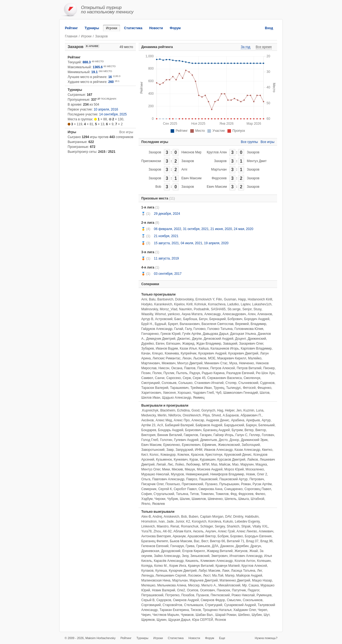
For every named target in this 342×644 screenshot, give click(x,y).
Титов (194, 494)
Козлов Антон (245, 561)
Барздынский (234, 425)
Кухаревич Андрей (212, 353)
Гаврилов (191, 435)
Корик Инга (178, 566)
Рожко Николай (243, 595)
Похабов (188, 595)
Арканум (179, 536)
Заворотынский (153, 450)
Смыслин (234, 600)
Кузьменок (164, 460)
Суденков (267, 383)
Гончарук (177, 546)
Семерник (149, 489)
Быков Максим (181, 541)
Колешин (264, 561)
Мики (166, 469)
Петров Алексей (223, 368)
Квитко (267, 450)
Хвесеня (169, 393)
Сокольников (253, 600)
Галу (188, 329)
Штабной (257, 499)
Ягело (146, 504)
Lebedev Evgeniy (247, 521)
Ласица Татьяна (243, 571)
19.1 (94, 72)
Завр (170, 450)
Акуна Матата (192, 314)
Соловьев (169, 383)
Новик (251, 474)
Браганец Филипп (155, 541)
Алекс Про (182, 420)
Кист (145, 455)
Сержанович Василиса (224, 378)
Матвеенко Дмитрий (235, 580)
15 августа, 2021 (166, 243)
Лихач (187, 358)
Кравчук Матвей (228, 566)
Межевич (169, 363)
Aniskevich (171, 517)
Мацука (261, 464)
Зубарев (148, 348)
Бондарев (149, 430)
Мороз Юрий (234, 469)
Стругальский (164, 494)
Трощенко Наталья (217, 610)
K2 (188, 521)
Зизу (185, 556)
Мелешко (148, 585)
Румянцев (264, 595)
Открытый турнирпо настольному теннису (107, 10)
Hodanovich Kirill (260, 299)
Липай (161, 464)
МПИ (205, 464)
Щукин (161, 620)
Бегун (203, 319)
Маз (214, 464)
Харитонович (151, 393)
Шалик (185, 499)
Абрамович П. (251, 415)
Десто (223, 440)
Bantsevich (165, 299)
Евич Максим (191, 178)
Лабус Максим (209, 571)
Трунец (219, 388)
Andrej (157, 517)
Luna (260, 410)
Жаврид (188, 344)
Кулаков (147, 571)
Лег (259, 571)
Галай (179, 329)
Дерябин (242, 546)
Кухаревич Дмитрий (243, 353)
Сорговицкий (151, 605)
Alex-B (146, 517)
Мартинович (151, 363)
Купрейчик (188, 353)
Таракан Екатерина (174, 610)
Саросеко (174, 378)
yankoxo (174, 314)
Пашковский (208, 479)
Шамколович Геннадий (241, 393)
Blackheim (168, 410)
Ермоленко (172, 445)
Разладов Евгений (240, 373)
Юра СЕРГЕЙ (202, 620)
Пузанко (211, 484)
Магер (230, 576)
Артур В (147, 319)
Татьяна (182, 494)
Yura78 (146, 531)
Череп (262, 610)
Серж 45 (199, 378)
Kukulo (228, 521)
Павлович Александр (168, 479)
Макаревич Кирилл (232, 358)
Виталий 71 (236, 541)
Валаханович (190, 324)
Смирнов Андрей (186, 600)
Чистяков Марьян (166, 615)
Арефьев (253, 420)
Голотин (166, 440)
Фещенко (264, 388)
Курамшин (208, 460)
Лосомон (195, 576)
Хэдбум (147, 499)
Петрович (257, 479)
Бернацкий (218, 319)
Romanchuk (190, 526)
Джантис (184, 339)
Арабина (238, 420)
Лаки (226, 571)
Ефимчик (209, 445)
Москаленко (255, 469)
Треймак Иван (201, 388)
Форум (175, 28)
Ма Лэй (218, 576)
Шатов (265, 393)
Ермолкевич (191, 445)
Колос (154, 455)
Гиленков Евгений (155, 546)
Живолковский (229, 445)
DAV (228, 517)
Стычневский (248, 383)
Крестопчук (214, 455)
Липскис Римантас (166, 358)
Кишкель (192, 561)
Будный (160, 324)
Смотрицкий (151, 383)
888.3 (87, 62)
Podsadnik (202, 309)
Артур (266, 420)
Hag (220, 410)
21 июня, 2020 (221, 229)
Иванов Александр (219, 450)
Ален (252, 314)
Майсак (225, 464)
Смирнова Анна (211, 489)
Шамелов (199, 499)
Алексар (198, 420)
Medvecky (148, 415)
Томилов (222, 494)
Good (195, 410)
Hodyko (147, 304)
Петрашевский (152, 595)
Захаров (155, 152)
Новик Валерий (163, 590)
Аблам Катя (182, 531)
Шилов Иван (151, 398)
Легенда (148, 576)
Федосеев (219, 178)
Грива (190, 546)
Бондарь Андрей (171, 430)
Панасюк (223, 590)
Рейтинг (71, 28)
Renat (175, 526)
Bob (158, 187)
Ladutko (233, 304)
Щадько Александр (177, 398)
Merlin (162, 415)
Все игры (126, 132)
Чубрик (173, 499)
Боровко (237, 536)
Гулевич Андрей (186, 440)
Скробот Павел (185, 489)
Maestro (163, 526)
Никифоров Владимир (227, 474)
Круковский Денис (238, 455)
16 (110, 77)
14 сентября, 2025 (113, 114)
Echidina (183, 410)
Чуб (219, 393)
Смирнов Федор (213, 600)
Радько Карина (213, 373)
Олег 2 (262, 474)
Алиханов (265, 314)
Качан (146, 353)
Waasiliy (147, 314)
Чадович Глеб (203, 393)
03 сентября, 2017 (168, 274)
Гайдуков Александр (157, 329)
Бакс (178, 319)
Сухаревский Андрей (240, 605)
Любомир (193, 464)
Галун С (241, 435)
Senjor (247, 309)
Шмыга (244, 499)
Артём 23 (148, 425)
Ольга (146, 479)
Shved (216, 415)
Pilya (206, 415)
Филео (260, 494)
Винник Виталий (170, 435)
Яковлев (159, 504)
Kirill (189, 304)
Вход (269, 28)
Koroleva (215, 521)
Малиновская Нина (156, 580)
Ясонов (220, 620)
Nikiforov (175, 415)
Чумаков (187, 615)
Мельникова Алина (172, 585)
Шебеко (244, 615)
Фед (234, 494)
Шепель (230, 499)
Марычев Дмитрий (204, 580)
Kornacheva (217, 304)
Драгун (256, 546)
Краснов (197, 455)
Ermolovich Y (205, 299)
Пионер (269, 368)
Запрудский (184, 450)
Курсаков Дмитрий (231, 460)
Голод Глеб (150, 440)
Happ (242, 299)
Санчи (160, 378)
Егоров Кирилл (193, 551)
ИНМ (199, 450)
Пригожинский (152, 161)
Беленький (267, 425)
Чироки (160, 499)
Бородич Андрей (257, 319)
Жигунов (241, 551)
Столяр (231, 383)
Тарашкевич (179, 388)
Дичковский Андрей (218, 339)
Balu (152, 299)
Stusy (257, 309)
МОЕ (212, 358)
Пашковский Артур (233, 479)
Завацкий (230, 344)
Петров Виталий (249, 368)
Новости (156, 28)
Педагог (253, 590)
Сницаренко (233, 489)
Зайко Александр (167, 556)
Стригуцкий (214, 605)
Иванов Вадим (167, 348)
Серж (187, 378)
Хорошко (184, 393)
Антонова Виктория (156, 536)
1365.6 (98, 67)
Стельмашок (194, 605)
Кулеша (161, 571)
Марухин (247, 464)
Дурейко (148, 344)
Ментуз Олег (151, 469)
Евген (160, 344)
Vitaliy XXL (260, 526)
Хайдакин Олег (245, 610)
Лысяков (199, 358)
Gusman (230, 299)
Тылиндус (234, 388)
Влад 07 (252, 541)
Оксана (177, 368)
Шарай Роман (226, 615)
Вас (197, 541)
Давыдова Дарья (215, 334)
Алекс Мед (164, 420)
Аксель (198, 531)
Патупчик (239, 590)
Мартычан (219, 169)
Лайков (253, 460)
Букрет (173, 324)
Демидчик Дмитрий (161, 339)
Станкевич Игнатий (209, 383)
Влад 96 (266, 541)
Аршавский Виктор (202, 536)
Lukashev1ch (262, 304)
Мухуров (178, 474)
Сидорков (164, 600)
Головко (199, 329)
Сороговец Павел (258, 489)
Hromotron (149, 521)
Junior (180, 521)
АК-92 (167, 531)
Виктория (148, 435)
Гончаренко (150, 334)
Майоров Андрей (249, 576)
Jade (170, 521)
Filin (219, 299)
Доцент (240, 339)
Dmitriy (238, 517)
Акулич (211, 531)
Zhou (157, 531)
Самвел (147, 378)
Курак (194, 460)
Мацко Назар (262, 580)
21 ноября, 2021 (166, 236)
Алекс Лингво (247, 531)
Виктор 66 (217, 541)
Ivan (162, 521)
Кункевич (181, 460)
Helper (230, 410)
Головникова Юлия (249, 329)
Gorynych (208, 410)
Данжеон (227, 546)
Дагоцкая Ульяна (243, 334)
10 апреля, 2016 (106, 109)
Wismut (160, 314)
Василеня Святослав (217, 324)
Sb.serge (234, 309)
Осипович (207, 590)
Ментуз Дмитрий (259, 161)
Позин (146, 373)
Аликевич (266, 531)
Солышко (185, 383)
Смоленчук (252, 378)
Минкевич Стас (216, 363)
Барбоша (190, 319)
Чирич (146, 615)
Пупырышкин (229, 484)
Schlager (207, 526)
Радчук (195, 373)
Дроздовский (171, 551)
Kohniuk (200, 304)
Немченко (246, 363)
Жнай (253, 551)
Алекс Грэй (226, 531)
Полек (157, 373)
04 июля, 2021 (191, 243)
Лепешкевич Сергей (171, 576)
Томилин (207, 494)
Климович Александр (217, 561)
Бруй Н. (147, 324)
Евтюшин (173, 344)
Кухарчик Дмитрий (183, 571)
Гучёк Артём (191, 334)
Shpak (246, 526)
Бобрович (235, 319)
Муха (233, 363)
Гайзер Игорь (224, 435)
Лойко (180, 464)
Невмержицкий (197, 474)
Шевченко (215, 499)
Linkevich (148, 526)
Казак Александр (247, 450)
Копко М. (161, 566)
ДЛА (215, 546)
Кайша (204, 348)
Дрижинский (257, 339)
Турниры (92, 28)
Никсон (164, 368)
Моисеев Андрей (210, 469)
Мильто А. (209, 585)
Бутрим (237, 430)
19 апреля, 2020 (216, 243)
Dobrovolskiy (184, 299)
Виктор (261, 430)
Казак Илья (188, 348)
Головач (268, 435)
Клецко (158, 353)
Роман (246, 484)
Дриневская (150, 551)
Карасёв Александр (169, 561)
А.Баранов (231, 415)
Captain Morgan (212, 517)
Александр (212, 314)
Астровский (164, 319)
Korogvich (199, 521)
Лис (170, 464)
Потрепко (172, 595)
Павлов (190, 368)
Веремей (242, 324)
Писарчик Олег (152, 484)
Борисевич (193, 430)
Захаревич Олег (251, 344)
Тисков (196, 610)
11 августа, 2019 (166, 258)
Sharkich (233, 526)
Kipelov (179, 304)
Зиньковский (200, 556)
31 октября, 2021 (196, 229)
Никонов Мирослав (196, 152)
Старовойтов (172, 605)
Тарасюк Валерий (155, 388)
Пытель (182, 373)
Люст (207, 576)
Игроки (112, 28)
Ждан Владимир (209, 344)
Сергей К (165, 489)
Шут (267, 615)
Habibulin (252, 517)
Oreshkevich (192, 415)
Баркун (251, 425)
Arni (184, 169)
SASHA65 (218, 309)
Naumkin (186, 309)
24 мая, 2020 (243, 229)
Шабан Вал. (205, 615)
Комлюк (183, 455)
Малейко (255, 358)
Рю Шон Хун (265, 373)
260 (111, 82)
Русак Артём (262, 484)
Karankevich (163, 304)
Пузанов (202, 595)
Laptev (246, 304)
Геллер (255, 435)
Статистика (133, 28)
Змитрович (219, 556)
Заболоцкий (251, 445)
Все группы (249, 142)
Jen (239, 410)
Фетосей (249, 388)
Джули (197, 339)
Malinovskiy (150, 309)
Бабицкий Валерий (179, 425)
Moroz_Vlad (169, 309)
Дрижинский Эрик (254, 440)
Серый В (148, 600)
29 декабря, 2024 (167, 214)
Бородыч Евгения (258, 536)
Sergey (220, 526)
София (146, 494)
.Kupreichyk (150, 410)
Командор (168, 455)
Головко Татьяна (220, 329)
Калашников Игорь (225, 348)
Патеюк (203, 368)
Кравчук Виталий (201, 566)
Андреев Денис (218, 420)
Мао (235, 464)
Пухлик (169, 373)
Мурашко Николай (155, 474)
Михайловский (229, 585)
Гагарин (206, 435)
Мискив (177, 469)
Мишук (190, 469)
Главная (71, 36)
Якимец (199, 398)
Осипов (193, 590)
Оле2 (181, 590)
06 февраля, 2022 (167, 229)
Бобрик (223, 536)
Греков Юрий (171, 334)
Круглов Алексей (220, 152)
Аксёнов (148, 420)
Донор (234, 440)
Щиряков (148, 620)
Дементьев (208, 440)
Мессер (194, 585)
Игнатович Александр (246, 556)
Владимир (258, 324)
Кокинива (172, 353)
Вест (205, 541)
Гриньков (203, 546)
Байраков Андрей (209, 425)
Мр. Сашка (250, 585)
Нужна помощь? (266, 638)
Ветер (249, 430)
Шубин (257, 615)
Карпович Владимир (256, 348)
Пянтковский (220, 595)
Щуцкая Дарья (179, 620)
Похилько (172, 484)
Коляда (147, 566)
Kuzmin (249, 410)
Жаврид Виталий (220, 551)
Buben (193, 517)
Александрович (234, 314)
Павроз (192, 479)
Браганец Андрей (216, 430)
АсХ (160, 425)
